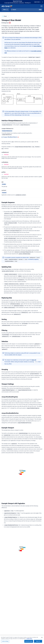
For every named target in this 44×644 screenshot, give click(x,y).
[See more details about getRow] (2, 174)
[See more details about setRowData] (2, 164)
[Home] (7, 6)
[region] (22, 640)
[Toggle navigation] (42, 6)
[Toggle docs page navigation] (5, 10)
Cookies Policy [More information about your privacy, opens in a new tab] (29, 639)
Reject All (38, 641)
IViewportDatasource (7, 131)
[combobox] (6, 16)
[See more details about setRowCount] (2, 155)
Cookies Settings (5, 641)
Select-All (34, 360)
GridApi (4, 184)
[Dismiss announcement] (42, 2)
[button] (26, 10)
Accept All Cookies (29, 641)
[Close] (42, 637)
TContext (4, 193)
